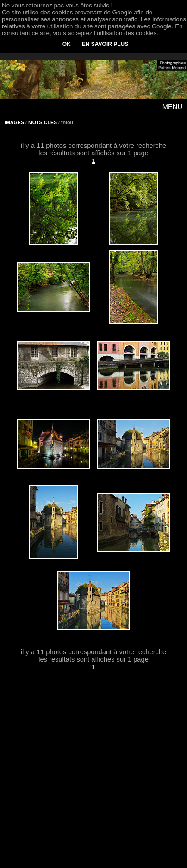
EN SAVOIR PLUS (105, 44)
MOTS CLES (43, 122)
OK (67, 44)
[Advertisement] (94, 775)
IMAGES (14, 122)
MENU (172, 107)
